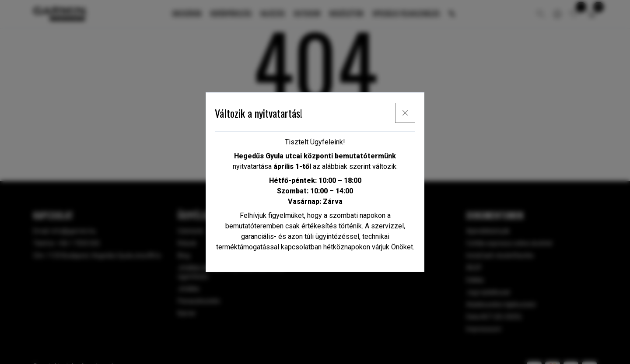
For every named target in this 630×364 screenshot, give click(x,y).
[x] (405, 113)
